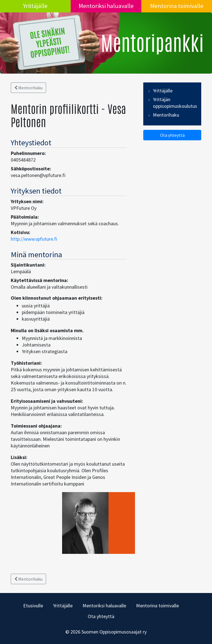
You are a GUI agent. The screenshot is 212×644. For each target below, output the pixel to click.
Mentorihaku (28, 88)
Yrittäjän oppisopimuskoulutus (175, 103)
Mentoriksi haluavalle (106, 6)
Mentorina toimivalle (177, 6)
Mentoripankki (152, 42)
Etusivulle (33, 606)
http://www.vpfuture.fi (34, 239)
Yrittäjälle (35, 6)
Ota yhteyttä (172, 135)
